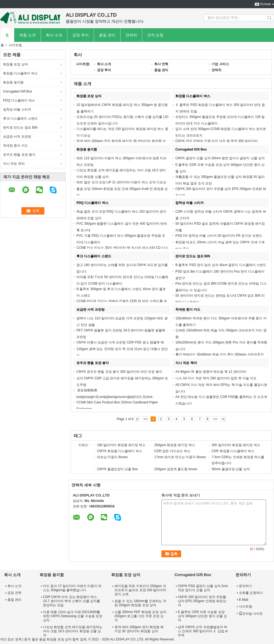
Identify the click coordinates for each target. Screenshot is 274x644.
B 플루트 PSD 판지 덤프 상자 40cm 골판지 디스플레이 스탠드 (221, 265)
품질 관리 (107, 35)
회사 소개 (54, 35)
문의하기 (246, 586)
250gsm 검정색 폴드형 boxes (176, 469)
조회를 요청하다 (251, 593)
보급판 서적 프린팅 (17, 137)
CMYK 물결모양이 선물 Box (117, 469)
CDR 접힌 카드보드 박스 (172, 451)
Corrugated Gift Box (18, 91)
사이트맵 (246, 607)
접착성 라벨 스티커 (17, 109)
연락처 (131, 35)
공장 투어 (81, 35)
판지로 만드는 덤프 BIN (20, 128)
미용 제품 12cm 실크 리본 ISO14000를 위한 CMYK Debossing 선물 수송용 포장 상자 (73, 616)
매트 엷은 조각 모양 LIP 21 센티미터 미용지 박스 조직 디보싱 (121, 182)
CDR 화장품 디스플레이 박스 (233, 451)
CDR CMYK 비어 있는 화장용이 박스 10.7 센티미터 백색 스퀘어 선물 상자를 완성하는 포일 (72, 601)
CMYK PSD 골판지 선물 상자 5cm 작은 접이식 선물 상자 (203, 588)
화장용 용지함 (13, 82)
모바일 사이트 (251, 614)
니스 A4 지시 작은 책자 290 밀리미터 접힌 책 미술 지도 (216, 378)
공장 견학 (14, 593)
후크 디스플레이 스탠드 (20, 119)
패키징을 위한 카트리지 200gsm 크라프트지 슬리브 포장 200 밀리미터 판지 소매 (140, 590)
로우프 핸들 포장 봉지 (19, 155)
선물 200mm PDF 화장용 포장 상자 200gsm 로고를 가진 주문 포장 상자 (140, 616)
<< (145, 419)
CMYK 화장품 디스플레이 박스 (120, 451)
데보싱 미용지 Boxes (112, 457)
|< (138, 419)
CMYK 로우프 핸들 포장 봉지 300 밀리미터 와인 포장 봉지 (119, 372)
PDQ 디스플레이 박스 (19, 100)
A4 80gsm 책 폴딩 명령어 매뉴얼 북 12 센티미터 (211, 372)
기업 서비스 (220, 64)
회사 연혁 (161, 64)
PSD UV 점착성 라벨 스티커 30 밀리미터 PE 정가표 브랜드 (219, 236)
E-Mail (244, 600)
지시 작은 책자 (14, 164)
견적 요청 (155, 35)
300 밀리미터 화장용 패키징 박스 (236, 445)
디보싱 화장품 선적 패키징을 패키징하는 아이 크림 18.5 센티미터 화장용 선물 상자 (73, 631)
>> (215, 419)
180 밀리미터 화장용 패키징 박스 (121, 445)
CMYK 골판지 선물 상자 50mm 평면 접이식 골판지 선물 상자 (220, 158)
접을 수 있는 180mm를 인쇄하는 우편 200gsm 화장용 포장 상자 (140, 603)
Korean (266, 4)
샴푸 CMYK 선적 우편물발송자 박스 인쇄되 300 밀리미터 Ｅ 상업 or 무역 (203, 631)
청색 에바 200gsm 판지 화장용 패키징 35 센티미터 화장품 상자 (139, 629)
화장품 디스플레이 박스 (20, 73)
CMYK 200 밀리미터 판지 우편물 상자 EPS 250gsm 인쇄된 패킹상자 (202, 601)
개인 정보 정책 (11, 639)
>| (223, 419)
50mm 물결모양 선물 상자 (231, 469)
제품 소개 (27, 35)
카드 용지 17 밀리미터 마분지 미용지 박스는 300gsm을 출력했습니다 (72, 588)
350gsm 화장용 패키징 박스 (175, 445)
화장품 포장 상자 (15, 64)
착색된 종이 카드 (15, 146)
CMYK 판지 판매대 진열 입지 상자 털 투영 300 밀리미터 (217, 141)
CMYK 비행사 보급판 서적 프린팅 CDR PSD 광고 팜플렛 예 (120, 342)
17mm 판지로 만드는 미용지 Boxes (180, 457)
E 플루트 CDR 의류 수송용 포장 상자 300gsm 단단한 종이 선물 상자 (202, 616)
